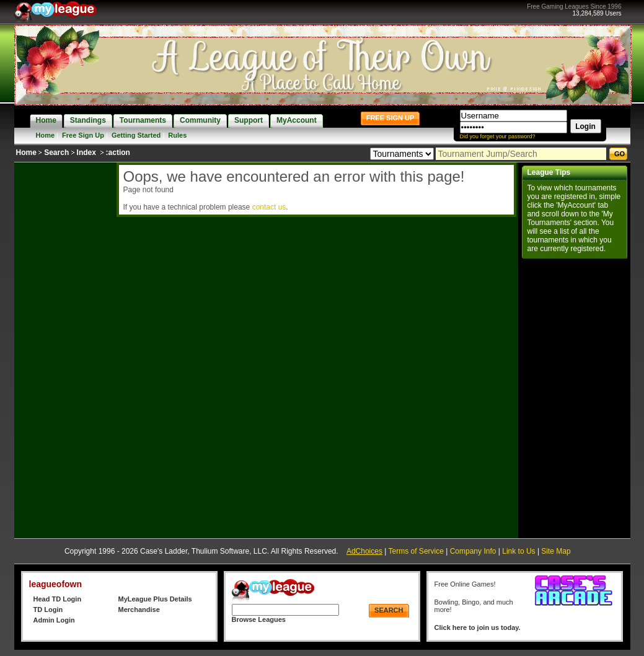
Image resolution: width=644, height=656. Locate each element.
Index (86, 153)
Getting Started (136, 135)
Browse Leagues (259, 619)
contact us (269, 207)
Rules (177, 135)
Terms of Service (416, 551)
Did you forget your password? (498, 136)
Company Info (473, 551)
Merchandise (139, 609)
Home (46, 135)
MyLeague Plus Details (155, 599)
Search (56, 153)
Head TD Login (58, 599)
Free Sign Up (83, 135)
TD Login (48, 609)
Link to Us (518, 551)
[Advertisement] (64, 348)
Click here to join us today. (478, 627)
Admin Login (54, 620)
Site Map (556, 551)
